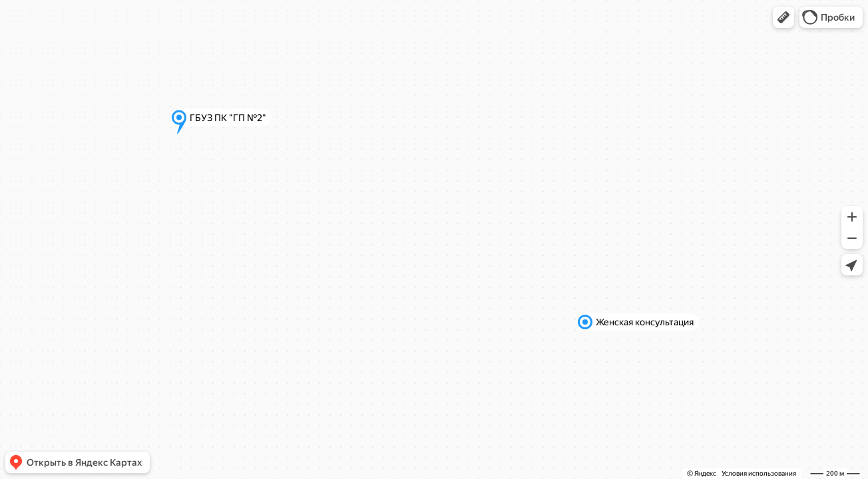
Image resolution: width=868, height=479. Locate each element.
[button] (783, 17)
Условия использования (759, 473)
